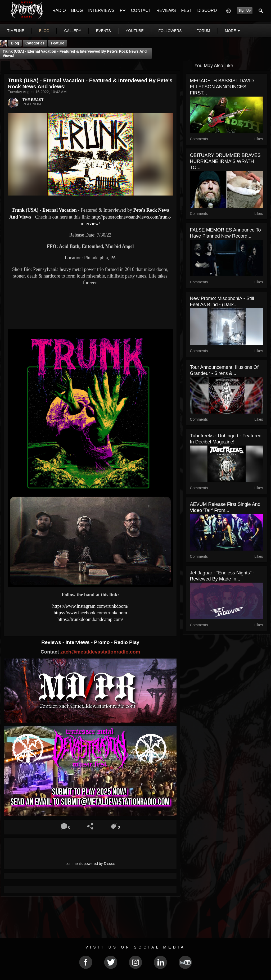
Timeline (16, 31)
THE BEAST (33, 100)
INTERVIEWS (101, 10)
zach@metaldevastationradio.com (100, 652)
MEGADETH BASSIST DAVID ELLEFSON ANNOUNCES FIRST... (222, 87)
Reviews (52, 642)
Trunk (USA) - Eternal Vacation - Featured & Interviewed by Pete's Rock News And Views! (75, 53)
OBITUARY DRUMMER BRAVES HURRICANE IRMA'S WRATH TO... (225, 161)
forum (203, 31)
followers (170, 31)
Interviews (78, 642)
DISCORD (207, 10)
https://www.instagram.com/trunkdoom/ (90, 606)
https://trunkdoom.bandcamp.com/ (90, 619)
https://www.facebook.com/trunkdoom (90, 613)
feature (58, 43)
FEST (187, 10)
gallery (73, 31)
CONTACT (141, 10)
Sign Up (245, 11)
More (233, 31)
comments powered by (91, 864)
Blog (15, 43)
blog (44, 31)
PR (123, 10)
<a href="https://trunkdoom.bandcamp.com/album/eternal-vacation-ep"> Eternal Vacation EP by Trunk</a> (90, 307)
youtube (135, 31)
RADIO (59, 10)
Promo (102, 642)
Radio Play (127, 642)
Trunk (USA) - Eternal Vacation (44, 210)
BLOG (77, 10)
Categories (35, 43)
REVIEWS (166, 10)
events (103, 31)
